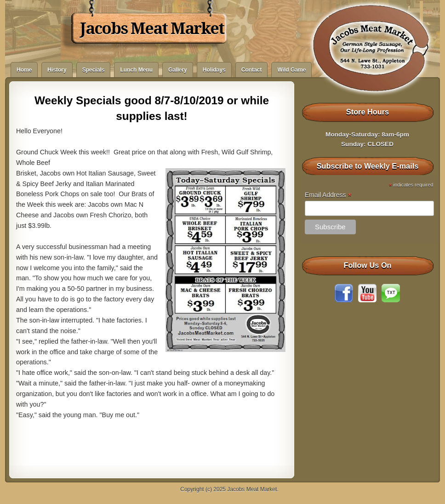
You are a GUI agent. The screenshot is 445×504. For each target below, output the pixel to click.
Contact (252, 70)
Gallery (178, 70)
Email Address (328, 195)
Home (24, 70)
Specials (94, 70)
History (57, 70)
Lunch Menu (136, 70)
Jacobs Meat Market (152, 28)
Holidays (214, 70)
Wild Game (291, 70)
